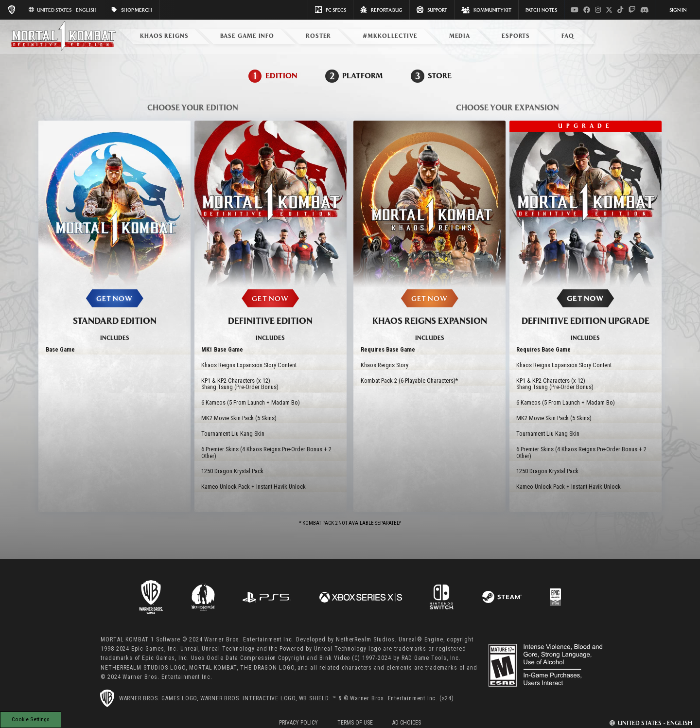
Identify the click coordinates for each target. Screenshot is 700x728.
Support (432, 10)
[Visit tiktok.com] (620, 10)
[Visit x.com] (609, 10)
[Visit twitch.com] (632, 10)
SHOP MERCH (132, 10)
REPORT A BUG (381, 10)
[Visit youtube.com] (575, 10)
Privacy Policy (298, 723)
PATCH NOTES (541, 10)
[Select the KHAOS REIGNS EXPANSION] (429, 318)
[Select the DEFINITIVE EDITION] (271, 318)
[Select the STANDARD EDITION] (114, 318)
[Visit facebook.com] (587, 10)
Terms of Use (355, 723)
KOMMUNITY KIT (486, 10)
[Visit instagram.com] (598, 10)
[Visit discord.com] (645, 10)
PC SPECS (331, 10)
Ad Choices (407, 723)
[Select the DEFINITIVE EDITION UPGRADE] (586, 318)
